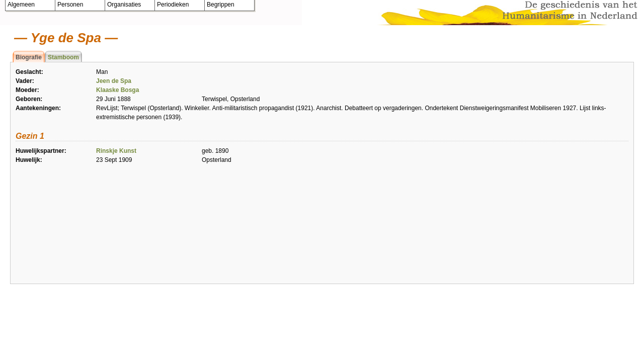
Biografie (29, 57)
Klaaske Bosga (117, 90)
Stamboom (63, 57)
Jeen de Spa (114, 81)
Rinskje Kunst (116, 151)
